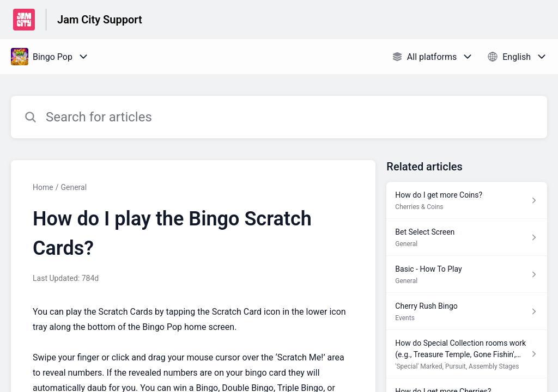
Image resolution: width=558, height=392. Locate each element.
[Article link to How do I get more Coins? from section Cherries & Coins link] (467, 200)
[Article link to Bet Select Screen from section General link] (467, 237)
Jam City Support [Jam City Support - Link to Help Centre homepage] (100, 20)
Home (43, 187)
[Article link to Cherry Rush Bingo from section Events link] (467, 311)
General (74, 187)
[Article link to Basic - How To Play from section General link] (467, 274)
